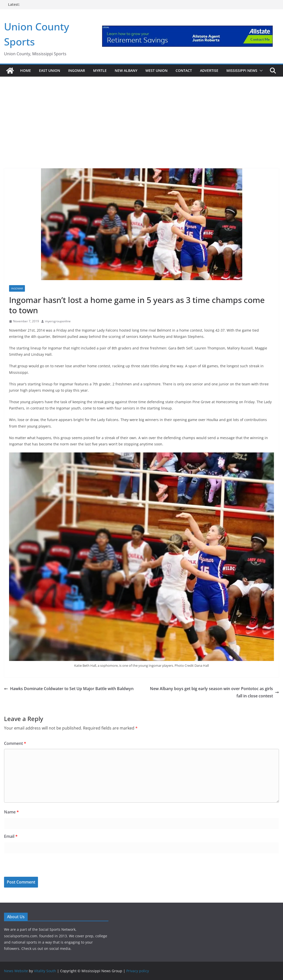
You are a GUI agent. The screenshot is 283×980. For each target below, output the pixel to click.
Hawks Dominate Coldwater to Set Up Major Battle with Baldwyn (69, 689)
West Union (156, 70)
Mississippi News (242, 70)
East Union (50, 70)
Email (11, 836)
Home (26, 70)
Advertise (209, 70)
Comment (15, 743)
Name (11, 812)
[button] (260, 71)
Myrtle (100, 70)
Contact (184, 70)
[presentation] (38, 866)
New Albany (126, 70)
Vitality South (45, 971)
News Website (16, 971)
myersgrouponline (58, 321)
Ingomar (77, 70)
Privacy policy (138, 971)
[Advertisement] (141, 116)
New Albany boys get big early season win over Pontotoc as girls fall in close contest (214, 692)
